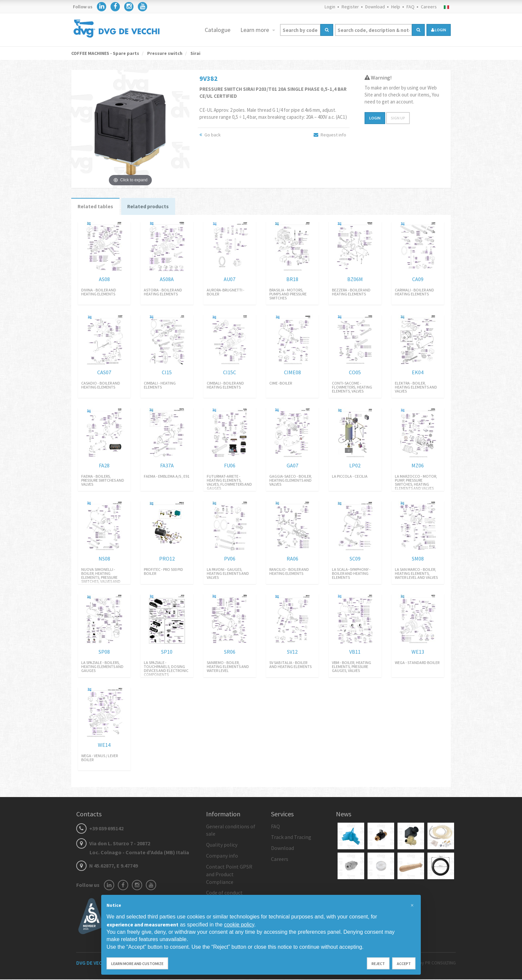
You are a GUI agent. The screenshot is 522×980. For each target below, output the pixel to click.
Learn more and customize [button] (137, 964)
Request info (330, 135)
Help (396, 7)
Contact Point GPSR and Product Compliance (229, 875)
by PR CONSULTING (437, 963)
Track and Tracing (291, 838)
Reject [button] (378, 964)
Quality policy (222, 846)
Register (350, 7)
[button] (412, 905)
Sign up (398, 118)
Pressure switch (164, 53)
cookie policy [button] (239, 925)
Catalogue (218, 30)
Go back (210, 135)
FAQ (410, 7)
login (439, 30)
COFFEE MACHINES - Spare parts (105, 53)
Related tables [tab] (96, 207)
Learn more (255, 30)
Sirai (195, 53)
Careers (429, 7)
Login (330, 7)
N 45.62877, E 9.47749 (107, 867)
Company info (222, 856)
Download (375, 7)
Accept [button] (404, 964)
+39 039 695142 (100, 829)
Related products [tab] (150, 207)
